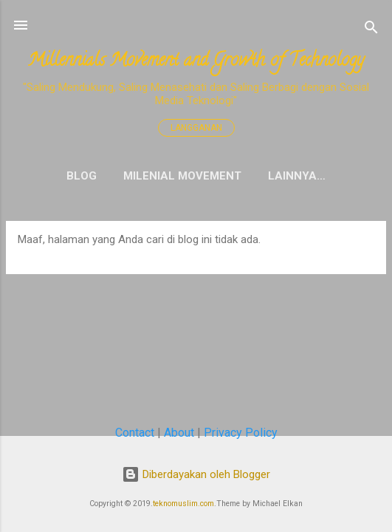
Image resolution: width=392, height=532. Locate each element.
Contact (135, 433)
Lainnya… (297, 176)
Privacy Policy (241, 433)
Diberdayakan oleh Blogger (196, 474)
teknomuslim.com (183, 504)
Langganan (196, 128)
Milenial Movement (182, 176)
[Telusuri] (371, 30)
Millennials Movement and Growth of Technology (196, 62)
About (179, 433)
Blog (82, 176)
